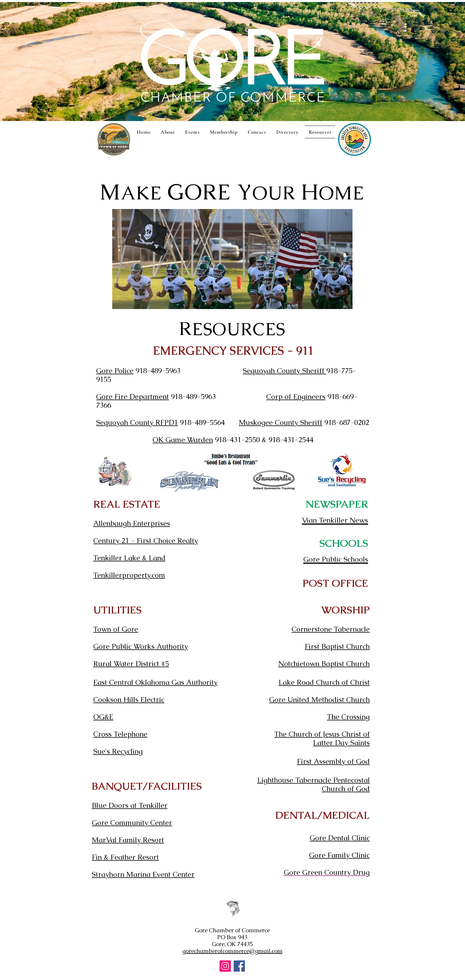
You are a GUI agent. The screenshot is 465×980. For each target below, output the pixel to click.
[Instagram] (225, 966)
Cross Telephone (120, 734)
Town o (105, 629)
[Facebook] (239, 966)
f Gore (128, 629)
